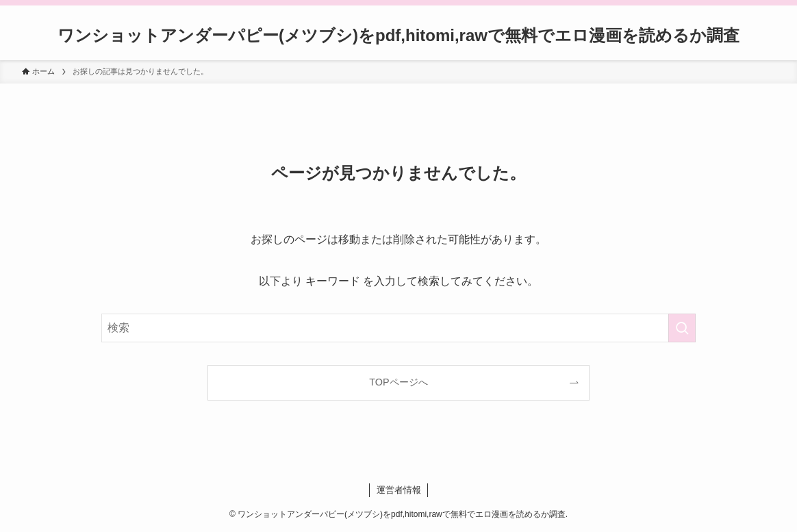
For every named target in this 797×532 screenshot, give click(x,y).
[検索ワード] (398, 328)
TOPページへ (398, 382)
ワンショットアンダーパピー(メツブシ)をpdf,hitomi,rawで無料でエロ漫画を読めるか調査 (398, 36)
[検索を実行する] (682, 328)
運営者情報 (399, 490)
